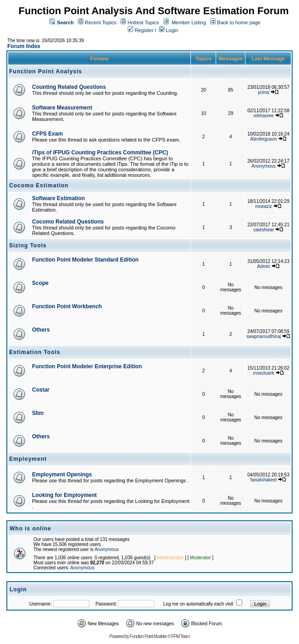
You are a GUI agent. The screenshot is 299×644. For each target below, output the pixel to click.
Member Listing (189, 22)
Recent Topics (101, 22)
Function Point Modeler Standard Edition (85, 260)
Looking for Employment (64, 495)
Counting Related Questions (69, 87)
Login (169, 30)
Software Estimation (58, 198)
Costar (41, 390)
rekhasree (263, 116)
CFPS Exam (47, 134)
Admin (264, 266)
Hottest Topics (143, 22)
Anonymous (264, 166)
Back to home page (239, 22)
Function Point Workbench (67, 306)
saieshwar (264, 230)
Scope (40, 283)
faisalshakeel (264, 480)
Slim (38, 413)
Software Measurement (62, 108)
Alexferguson (264, 139)
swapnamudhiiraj (264, 336)
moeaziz (264, 206)
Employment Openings (62, 475)
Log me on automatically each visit (198, 604)
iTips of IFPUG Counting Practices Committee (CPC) (100, 153)
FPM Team (180, 636)
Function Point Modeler (148, 636)
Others (41, 330)
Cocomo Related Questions (68, 222)
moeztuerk (264, 373)
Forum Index (24, 46)
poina (263, 92)
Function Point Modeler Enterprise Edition (87, 366)
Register (141, 30)
